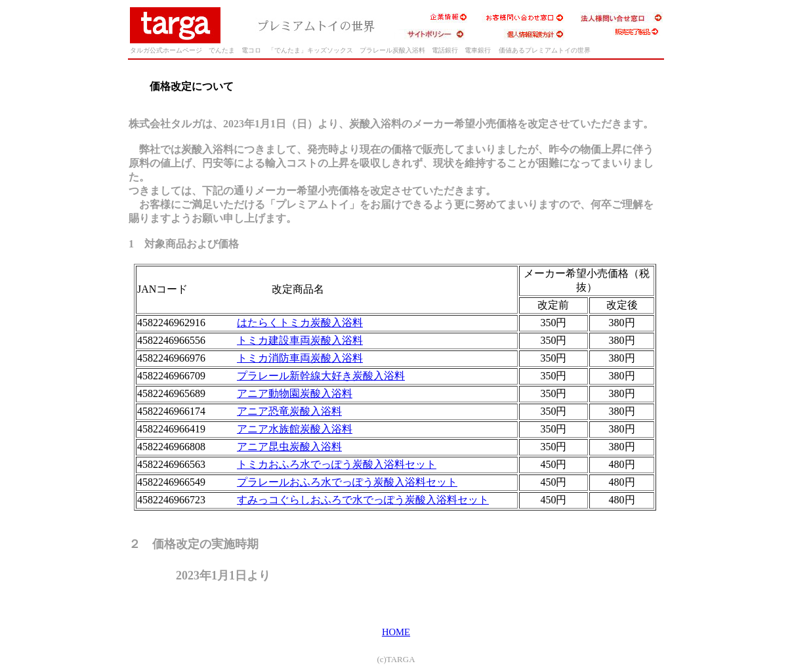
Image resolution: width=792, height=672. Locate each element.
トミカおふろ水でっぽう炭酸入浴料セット (337, 464)
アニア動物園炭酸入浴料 (295, 393)
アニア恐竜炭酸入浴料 (289, 411)
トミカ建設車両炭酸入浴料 (300, 340)
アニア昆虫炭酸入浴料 (289, 447)
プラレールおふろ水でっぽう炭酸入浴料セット (347, 482)
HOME (396, 632)
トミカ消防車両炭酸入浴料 (300, 358)
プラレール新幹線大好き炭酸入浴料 (321, 376)
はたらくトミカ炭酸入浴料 (300, 323)
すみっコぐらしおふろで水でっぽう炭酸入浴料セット (363, 500)
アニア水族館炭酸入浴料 (295, 429)
